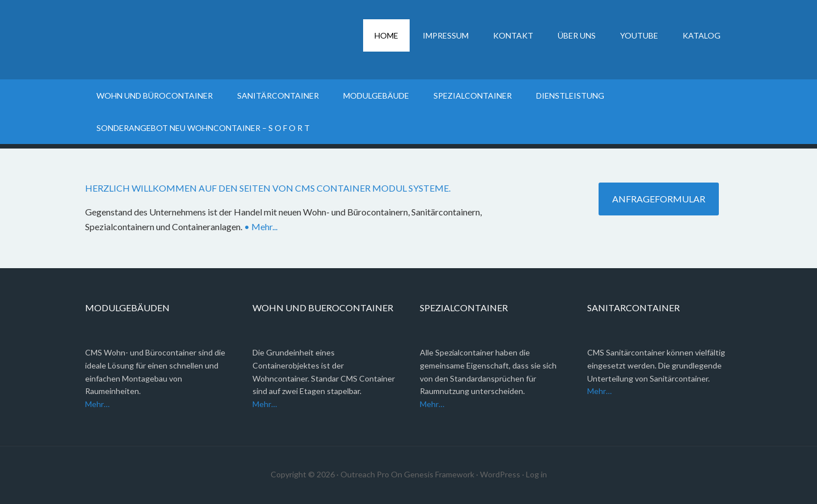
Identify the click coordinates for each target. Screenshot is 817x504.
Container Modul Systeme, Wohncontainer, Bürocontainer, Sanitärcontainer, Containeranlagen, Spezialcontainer (182, 40)
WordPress (500, 474)
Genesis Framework (439, 474)
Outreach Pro (365, 474)
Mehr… (97, 404)
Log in (536, 474)
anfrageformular (659, 199)
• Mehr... (261, 226)
